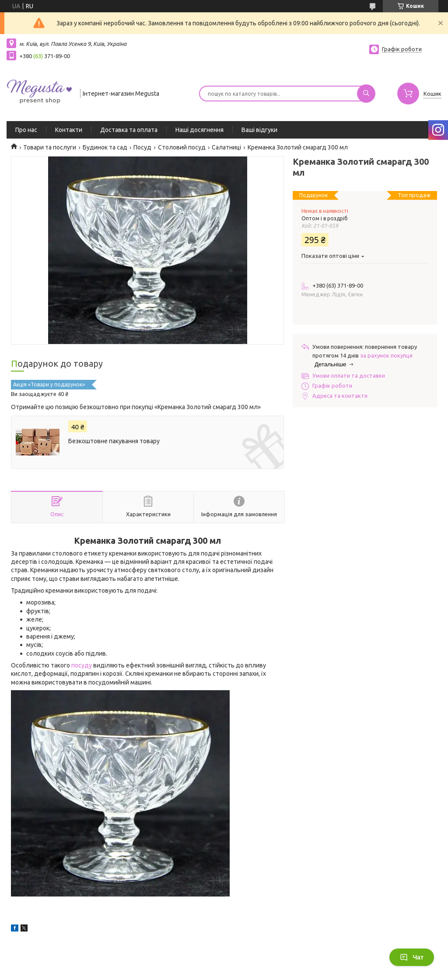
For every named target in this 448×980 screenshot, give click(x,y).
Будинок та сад (105, 147)
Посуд (142, 147)
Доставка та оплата (129, 130)
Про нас (26, 130)
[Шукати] (366, 94)
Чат (412, 957)
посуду (82, 665)
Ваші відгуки (259, 130)
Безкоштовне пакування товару (114, 441)
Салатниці (226, 147)
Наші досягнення (199, 130)
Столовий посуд (182, 147)
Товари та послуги (50, 147)
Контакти (69, 130)
